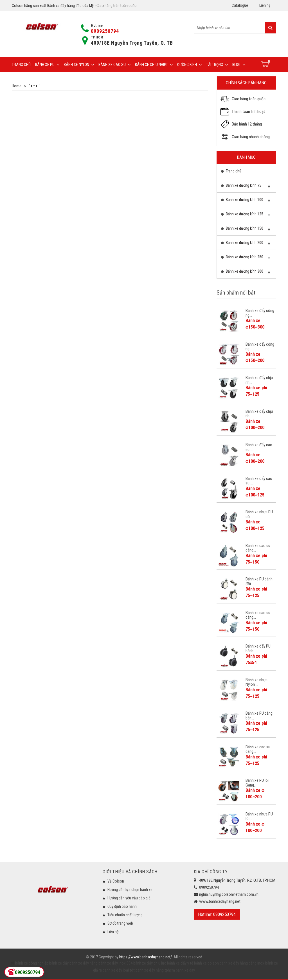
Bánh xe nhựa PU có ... (259, 514)
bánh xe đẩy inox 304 (115, 963)
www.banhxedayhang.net (220, 901)
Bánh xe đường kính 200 (246, 244)
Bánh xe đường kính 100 (246, 201)
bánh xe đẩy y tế (180, 963)
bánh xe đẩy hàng (84, 963)
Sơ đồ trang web (120, 923)
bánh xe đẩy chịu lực (150, 963)
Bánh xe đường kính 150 (246, 230)
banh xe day (185, 970)
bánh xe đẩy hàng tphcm (155, 970)
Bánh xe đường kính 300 (246, 273)
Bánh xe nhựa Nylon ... (256, 682)
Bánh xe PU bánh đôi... (259, 581)
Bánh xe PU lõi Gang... (257, 783)
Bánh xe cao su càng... (258, 548)
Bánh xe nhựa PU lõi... (259, 816)
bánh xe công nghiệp (32, 963)
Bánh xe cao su (114, 65)
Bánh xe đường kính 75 (246, 187)
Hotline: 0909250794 (217, 914)
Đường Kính (189, 65)
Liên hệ (265, 5)
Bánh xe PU (47, 65)
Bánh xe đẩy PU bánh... (258, 649)
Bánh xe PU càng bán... (259, 716)
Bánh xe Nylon (79, 65)
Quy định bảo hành (122, 906)
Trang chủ (21, 65)
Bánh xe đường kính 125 (246, 215)
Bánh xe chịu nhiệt (154, 65)
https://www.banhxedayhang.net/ (146, 957)
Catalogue (240, 5)
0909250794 (105, 31)
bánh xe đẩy (59, 963)
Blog (239, 65)
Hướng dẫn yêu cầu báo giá (129, 898)
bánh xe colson (206, 963)
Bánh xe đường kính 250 (246, 258)
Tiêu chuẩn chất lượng (125, 915)
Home (17, 86)
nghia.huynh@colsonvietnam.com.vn (229, 894)
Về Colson (116, 881)
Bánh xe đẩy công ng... (260, 313)
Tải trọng (217, 65)
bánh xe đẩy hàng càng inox (242, 963)
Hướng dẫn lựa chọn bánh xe (130, 890)
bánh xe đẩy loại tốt (119, 970)
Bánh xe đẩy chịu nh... (259, 380)
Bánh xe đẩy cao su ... (259, 447)
